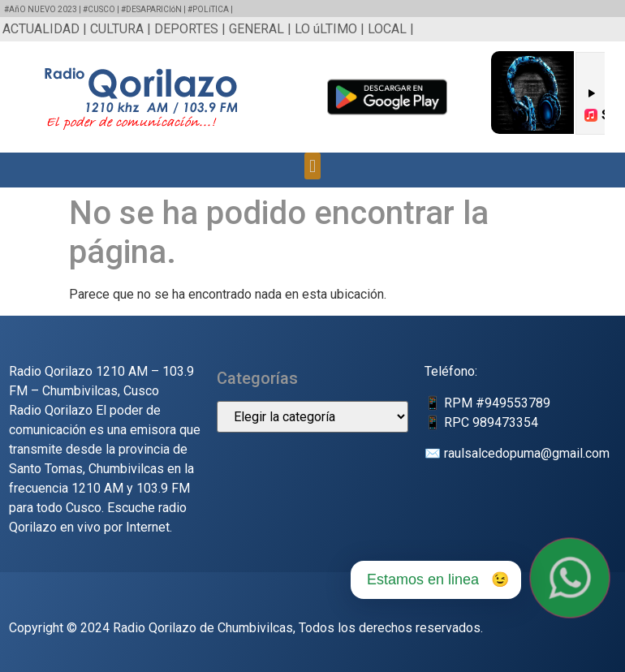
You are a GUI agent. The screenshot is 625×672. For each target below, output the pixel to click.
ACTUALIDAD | (46, 29)
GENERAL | (262, 29)
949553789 (517, 403)
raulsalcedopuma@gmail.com (527, 453)
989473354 (505, 422)
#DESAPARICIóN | (154, 9)
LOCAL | (391, 29)
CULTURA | (122, 29)
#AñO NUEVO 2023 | (43, 9)
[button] (312, 166)
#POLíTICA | (210, 9)
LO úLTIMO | (331, 29)
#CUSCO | (102, 9)
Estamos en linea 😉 (438, 579)
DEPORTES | (192, 29)
